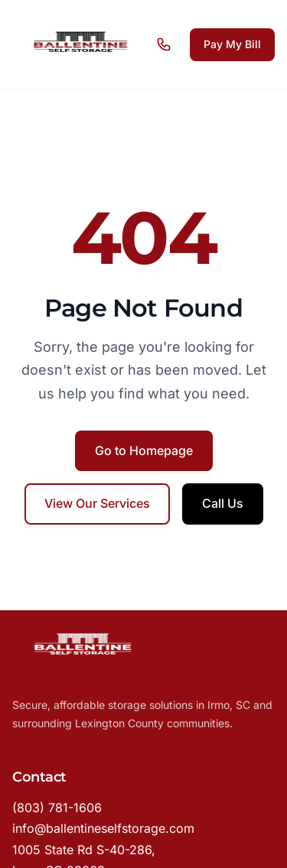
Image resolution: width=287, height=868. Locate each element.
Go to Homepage (144, 450)
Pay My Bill (232, 44)
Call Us (223, 503)
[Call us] (167, 44)
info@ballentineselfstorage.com (103, 828)
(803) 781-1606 (57, 808)
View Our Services (97, 503)
